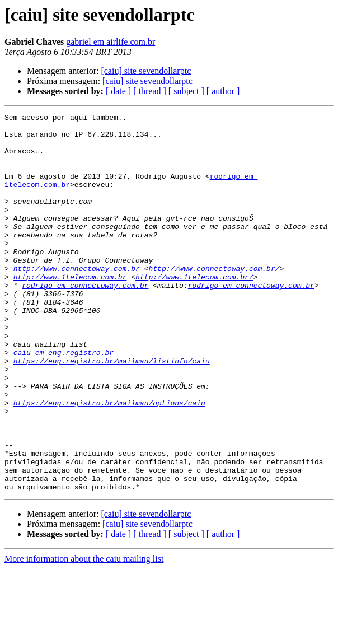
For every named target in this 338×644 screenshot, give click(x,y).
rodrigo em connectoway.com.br (85, 320)
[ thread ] (150, 91)
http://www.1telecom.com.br (70, 310)
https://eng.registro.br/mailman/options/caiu (109, 461)
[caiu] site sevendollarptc (146, 71)
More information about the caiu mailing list (84, 634)
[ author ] (223, 91)
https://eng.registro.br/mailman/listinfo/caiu (112, 411)
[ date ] (118, 91)
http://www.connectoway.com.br (77, 300)
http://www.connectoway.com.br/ (214, 300)
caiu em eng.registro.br (64, 401)
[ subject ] (186, 91)
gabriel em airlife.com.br (111, 42)
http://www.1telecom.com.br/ (194, 310)
